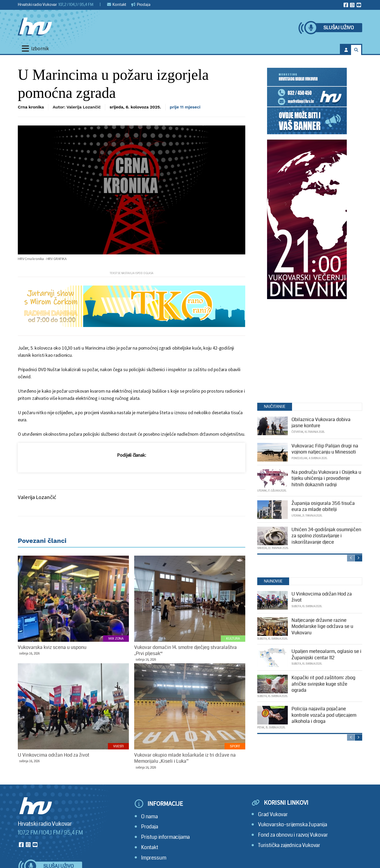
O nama (149, 817)
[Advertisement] (307, 350)
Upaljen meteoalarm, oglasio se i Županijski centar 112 (326, 654)
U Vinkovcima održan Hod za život (322, 597)
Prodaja (141, 5)
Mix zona (116, 639)
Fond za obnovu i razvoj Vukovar (293, 835)
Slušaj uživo (339, 28)
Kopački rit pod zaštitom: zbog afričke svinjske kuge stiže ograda (323, 684)
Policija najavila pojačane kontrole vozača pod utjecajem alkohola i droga (324, 715)
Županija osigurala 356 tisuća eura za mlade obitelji (323, 506)
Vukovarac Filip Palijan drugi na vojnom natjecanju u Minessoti (325, 449)
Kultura (233, 639)
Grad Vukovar (273, 814)
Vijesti (118, 746)
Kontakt (117, 5)
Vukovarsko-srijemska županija (293, 825)
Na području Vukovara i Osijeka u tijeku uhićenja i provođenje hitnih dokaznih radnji (326, 478)
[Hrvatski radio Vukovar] (35, 27)
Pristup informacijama (165, 837)
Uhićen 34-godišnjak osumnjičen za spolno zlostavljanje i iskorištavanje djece (326, 536)
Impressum (154, 858)
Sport (235, 746)
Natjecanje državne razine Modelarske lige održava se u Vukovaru (322, 626)
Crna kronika (31, 107)
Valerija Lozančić (37, 497)
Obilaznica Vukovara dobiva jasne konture (321, 423)
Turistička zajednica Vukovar (289, 845)
